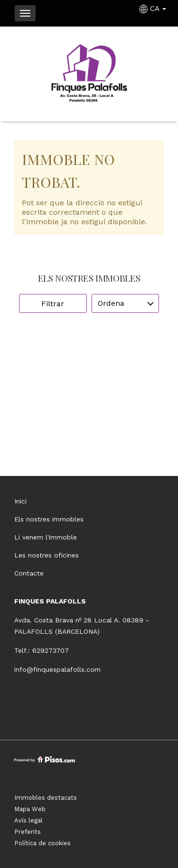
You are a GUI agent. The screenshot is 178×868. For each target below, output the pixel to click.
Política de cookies (42, 843)
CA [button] (154, 9)
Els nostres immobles (49, 519)
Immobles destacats (46, 798)
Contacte (29, 573)
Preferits (28, 832)
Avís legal (28, 820)
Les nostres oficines (47, 555)
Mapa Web (30, 809)
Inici (20, 501)
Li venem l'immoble (46, 537)
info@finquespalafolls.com (57, 669)
